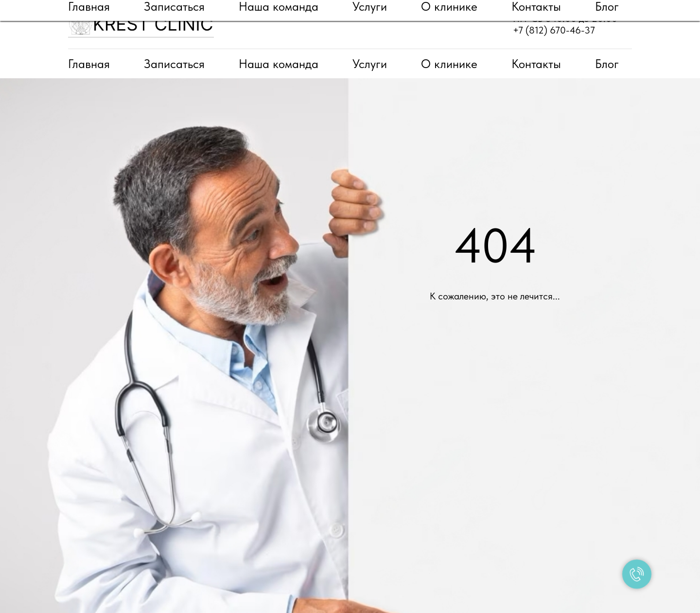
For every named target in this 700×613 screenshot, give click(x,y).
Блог (607, 64)
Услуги (370, 64)
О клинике (449, 64)
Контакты (536, 64)
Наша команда (279, 64)
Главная (89, 64)
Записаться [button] (174, 64)
